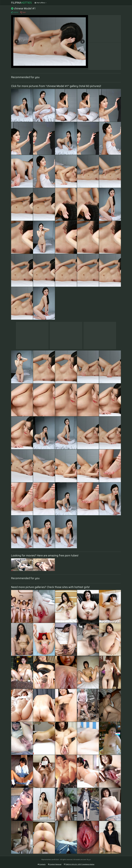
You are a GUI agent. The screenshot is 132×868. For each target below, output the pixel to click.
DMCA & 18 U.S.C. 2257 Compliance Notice (79, 864)
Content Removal (55, 864)
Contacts (42, 864)
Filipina (21, 3)
